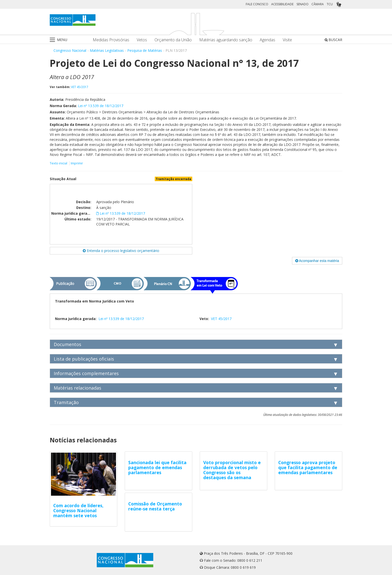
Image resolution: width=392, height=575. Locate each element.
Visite (287, 40)
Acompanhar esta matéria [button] (317, 261)
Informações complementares (86, 373)
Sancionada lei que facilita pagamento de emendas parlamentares (157, 467)
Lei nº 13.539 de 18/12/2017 (101, 106)
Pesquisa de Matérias (145, 50)
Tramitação (66, 402)
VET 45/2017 (80, 87)
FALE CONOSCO (257, 4)
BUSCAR (333, 40)
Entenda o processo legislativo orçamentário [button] (121, 251)
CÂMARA (318, 4)
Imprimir (77, 163)
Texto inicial (59, 163)
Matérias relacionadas (77, 388)
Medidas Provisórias (111, 40)
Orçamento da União (173, 40)
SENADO (302, 4)
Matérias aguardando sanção (226, 40)
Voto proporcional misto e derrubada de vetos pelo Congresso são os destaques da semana (232, 470)
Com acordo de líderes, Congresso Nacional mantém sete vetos (78, 510)
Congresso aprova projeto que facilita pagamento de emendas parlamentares (308, 467)
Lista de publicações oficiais (84, 359)
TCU (330, 4)
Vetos (142, 40)
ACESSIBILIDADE (282, 4)
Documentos (67, 344)
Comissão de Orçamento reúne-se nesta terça (155, 506)
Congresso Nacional (70, 50)
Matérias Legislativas (107, 50)
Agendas (267, 40)
